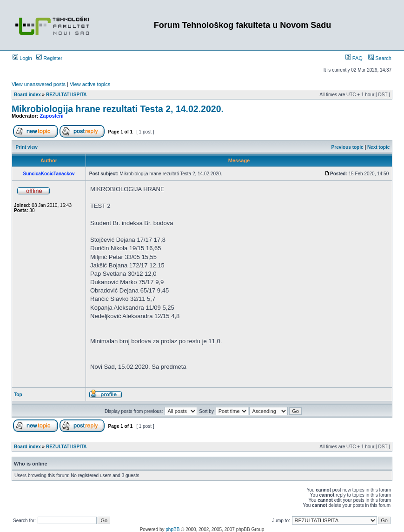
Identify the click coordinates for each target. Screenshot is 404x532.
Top (18, 395)
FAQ (354, 58)
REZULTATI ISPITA (66, 95)
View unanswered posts (39, 84)
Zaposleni (52, 116)
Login (22, 58)
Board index (27, 95)
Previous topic (348, 147)
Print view (27, 147)
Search (380, 58)
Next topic (378, 147)
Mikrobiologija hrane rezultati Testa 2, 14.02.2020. (118, 109)
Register (49, 58)
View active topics (90, 84)
